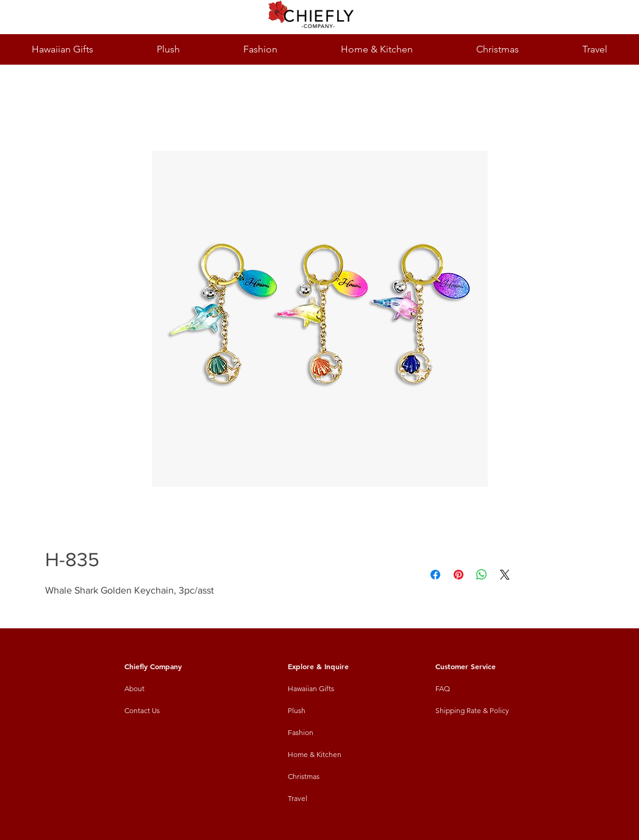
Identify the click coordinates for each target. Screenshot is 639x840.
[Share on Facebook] (435, 575)
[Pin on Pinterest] (459, 575)
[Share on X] (505, 575)
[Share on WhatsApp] (482, 575)
